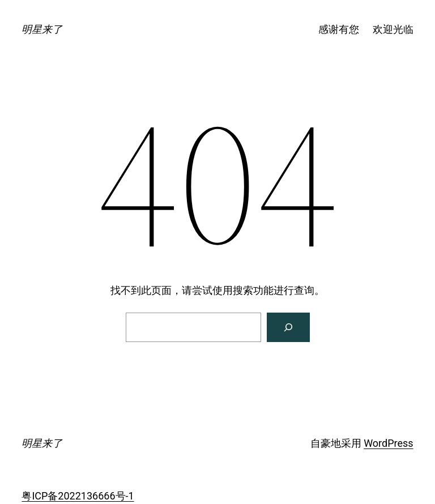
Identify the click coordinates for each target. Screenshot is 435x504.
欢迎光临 (393, 29)
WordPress (388, 443)
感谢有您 (339, 29)
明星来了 (42, 29)
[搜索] (288, 327)
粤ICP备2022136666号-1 (78, 496)
